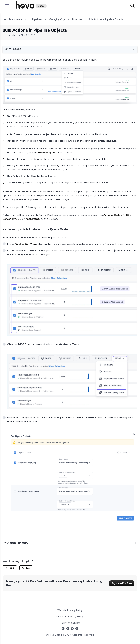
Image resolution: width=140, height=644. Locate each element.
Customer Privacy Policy (70, 616)
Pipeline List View (25, 244)
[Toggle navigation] (7, 6)
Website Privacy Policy (70, 610)
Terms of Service (70, 623)
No (26, 568)
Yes (10, 568)
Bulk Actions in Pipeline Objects (106, 19)
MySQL (16, 219)
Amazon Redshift (114, 215)
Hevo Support (47, 152)
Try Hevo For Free (122, 583)
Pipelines (37, 19)
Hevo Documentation (14, 19)
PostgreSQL (33, 219)
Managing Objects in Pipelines (66, 19)
